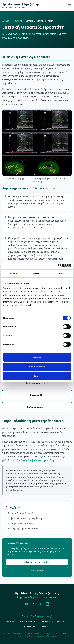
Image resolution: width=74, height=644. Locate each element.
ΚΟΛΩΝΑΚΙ (30, 627)
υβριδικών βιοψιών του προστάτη (35, 460)
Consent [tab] (13, 273)
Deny (37, 376)
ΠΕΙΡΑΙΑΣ (45, 627)
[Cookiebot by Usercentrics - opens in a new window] (58, 266)
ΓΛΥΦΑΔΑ (45, 621)
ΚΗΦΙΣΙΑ (60, 621)
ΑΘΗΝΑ (10, 621)
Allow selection (37, 367)
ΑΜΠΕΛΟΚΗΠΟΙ (27, 621)
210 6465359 (37, 570)
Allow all (37, 357)
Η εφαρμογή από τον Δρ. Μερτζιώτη (25, 518)
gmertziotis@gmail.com (47, 636)
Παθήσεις (18, 21)
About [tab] (61, 273)
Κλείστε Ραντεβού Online (37, 562)
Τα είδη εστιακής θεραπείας (21, 523)
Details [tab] (37, 273)
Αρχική (6, 21)
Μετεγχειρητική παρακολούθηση (23, 528)
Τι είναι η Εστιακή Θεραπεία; (21, 513)
